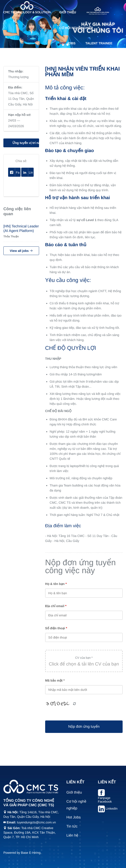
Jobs (68, 43)
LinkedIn (111, 808)
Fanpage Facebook (105, 800)
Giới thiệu (68, 12)
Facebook (14, 172)
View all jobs (21, 251)
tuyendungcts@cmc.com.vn (36, 822)
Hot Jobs (73, 817)
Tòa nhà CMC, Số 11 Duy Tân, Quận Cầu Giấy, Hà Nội (21, 99)
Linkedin (27, 172)
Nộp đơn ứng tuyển (84, 727)
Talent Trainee (99, 43)
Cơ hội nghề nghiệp (76, 28)
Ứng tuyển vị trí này (26, 143)
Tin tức (66, 58)
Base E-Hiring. (31, 853)
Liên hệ (88, 58)
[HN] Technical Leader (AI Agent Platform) (21, 229)
